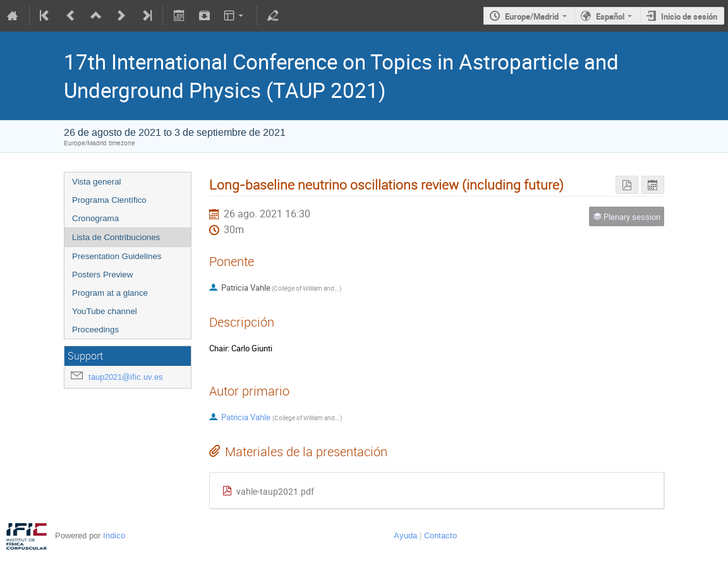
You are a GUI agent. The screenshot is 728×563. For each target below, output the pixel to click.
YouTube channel (105, 311)
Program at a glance (110, 293)
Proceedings (95, 330)
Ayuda (405, 536)
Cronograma (95, 218)
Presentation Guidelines (117, 256)
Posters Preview (102, 275)
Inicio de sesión (689, 16)
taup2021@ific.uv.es (126, 377)
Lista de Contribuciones (116, 237)
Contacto (440, 536)
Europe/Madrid (532, 16)
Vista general (97, 182)
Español (610, 16)
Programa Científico (109, 200)
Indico (114, 536)
